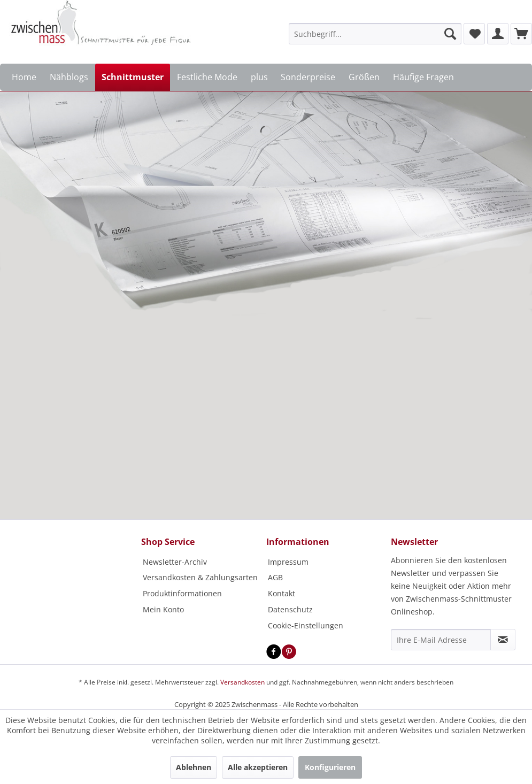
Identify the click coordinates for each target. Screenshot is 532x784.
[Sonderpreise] (308, 77)
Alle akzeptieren (258, 767)
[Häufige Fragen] (423, 77)
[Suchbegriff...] (375, 34)
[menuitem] (375, 34)
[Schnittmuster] (133, 77)
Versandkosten (242, 682)
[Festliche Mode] (207, 77)
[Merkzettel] (474, 34)
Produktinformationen (182, 593)
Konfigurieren (330, 767)
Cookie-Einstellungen (306, 625)
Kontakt (282, 593)
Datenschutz (290, 609)
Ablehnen (194, 767)
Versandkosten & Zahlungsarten (200, 577)
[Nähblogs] (69, 77)
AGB (275, 577)
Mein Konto (163, 609)
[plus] (259, 77)
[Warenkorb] (521, 34)
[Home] (24, 77)
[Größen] (364, 77)
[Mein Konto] (498, 34)
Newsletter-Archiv (175, 562)
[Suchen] (450, 34)
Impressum (288, 562)
